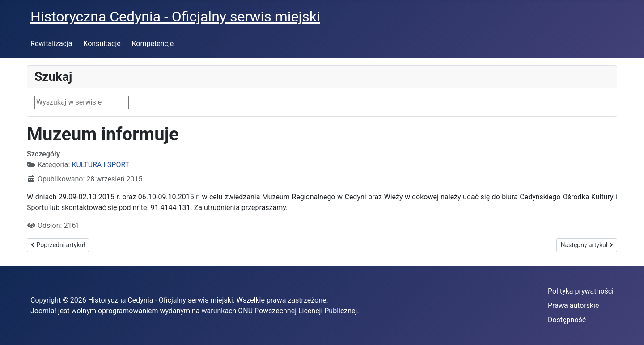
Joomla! (43, 311)
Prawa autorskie (574, 305)
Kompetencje (153, 44)
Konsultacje (102, 44)
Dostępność (567, 320)
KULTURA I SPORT (100, 165)
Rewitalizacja (51, 44)
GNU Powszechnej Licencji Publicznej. (298, 311)
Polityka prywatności (581, 291)
